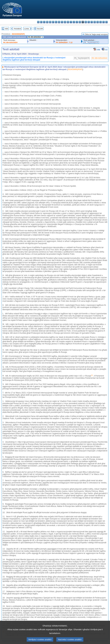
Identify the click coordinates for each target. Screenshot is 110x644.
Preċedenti (17, 29)
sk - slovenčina (98, 22)
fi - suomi (104, 22)
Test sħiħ (40, 29)
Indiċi (7, 29)
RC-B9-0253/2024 (10, 42)
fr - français (62, 22)
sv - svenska (106, 22)
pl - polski (89, 22)
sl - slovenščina (101, 22)
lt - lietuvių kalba (77, 22)
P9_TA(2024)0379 (91, 42)
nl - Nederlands (86, 22)
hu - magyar (80, 22)
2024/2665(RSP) (18, 34)
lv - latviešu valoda (74, 22)
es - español (41, 22)
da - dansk (47, 22)
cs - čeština (44, 22)
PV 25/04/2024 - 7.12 (64, 42)
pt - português (92, 22)
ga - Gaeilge (65, 22)
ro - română (95, 22)
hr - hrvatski (68, 22)
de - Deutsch (50, 22)
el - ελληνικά (56, 22)
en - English (59, 22)
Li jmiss (27, 29)
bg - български (38, 22)
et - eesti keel (53, 22)
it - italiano (71, 22)
